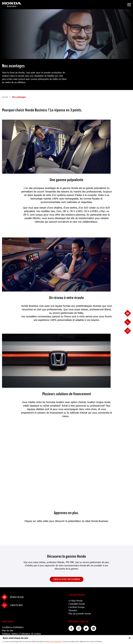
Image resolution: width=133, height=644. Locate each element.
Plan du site (8, 630)
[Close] (130, 637)
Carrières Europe (76, 607)
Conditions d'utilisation (13, 627)
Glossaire (73, 610)
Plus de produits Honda (80, 614)
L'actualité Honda (77, 604)
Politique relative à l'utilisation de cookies (22, 634)
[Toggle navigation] (129, 5)
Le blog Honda (75, 601)
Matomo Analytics (55, 641)
